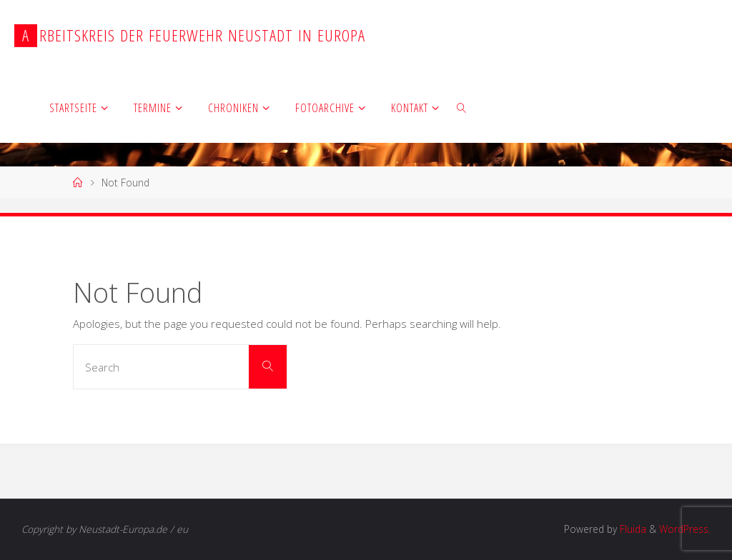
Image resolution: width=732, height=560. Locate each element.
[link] (463, 107)
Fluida (632, 529)
